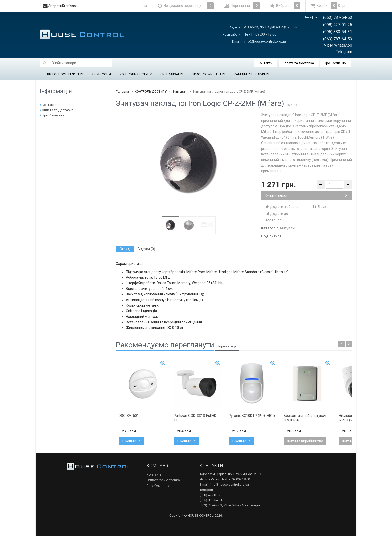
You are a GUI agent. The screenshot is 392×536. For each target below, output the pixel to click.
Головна (122, 92)
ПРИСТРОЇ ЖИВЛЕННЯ (209, 74)
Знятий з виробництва (305, 441)
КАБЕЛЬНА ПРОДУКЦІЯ (252, 74)
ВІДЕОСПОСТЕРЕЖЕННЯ (65, 74)
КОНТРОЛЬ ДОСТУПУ (136, 74)
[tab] (125, 249)
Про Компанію (335, 63)
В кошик (132, 441)
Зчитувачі (180, 92)
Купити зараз (306, 195)
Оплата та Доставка (298, 63)
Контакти (265, 63)
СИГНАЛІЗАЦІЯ (172, 74)
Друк (319, 207)
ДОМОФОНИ (101, 74)
